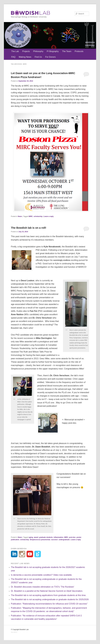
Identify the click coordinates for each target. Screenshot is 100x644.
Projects (26, 51)
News (20, 216)
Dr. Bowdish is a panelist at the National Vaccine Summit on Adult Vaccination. (47, 591)
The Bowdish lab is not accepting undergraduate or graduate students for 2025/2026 (50, 599)
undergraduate (64, 540)
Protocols (79, 51)
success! (54, 540)
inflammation (59, 537)
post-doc (72, 537)
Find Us (38, 57)
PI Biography (53, 51)
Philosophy (38, 51)
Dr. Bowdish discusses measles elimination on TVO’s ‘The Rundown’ (43, 587)
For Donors (50, 57)
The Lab (15, 51)
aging (31, 537)
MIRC (31, 216)
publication (15, 540)
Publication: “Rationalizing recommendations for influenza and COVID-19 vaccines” (49, 604)
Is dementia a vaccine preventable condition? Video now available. (42, 575)
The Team (67, 51)
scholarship (38, 216)
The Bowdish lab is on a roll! (29, 228)
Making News (25, 57)
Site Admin (14, 632)
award (36, 537)
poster (79, 537)
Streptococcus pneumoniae (40, 540)
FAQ (13, 57)
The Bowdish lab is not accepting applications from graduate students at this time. (49, 595)
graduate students (46, 537)
